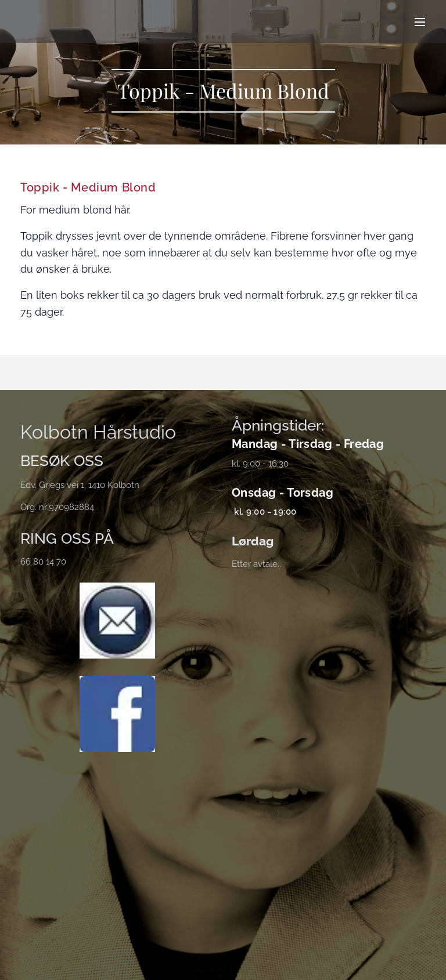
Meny (420, 22)
